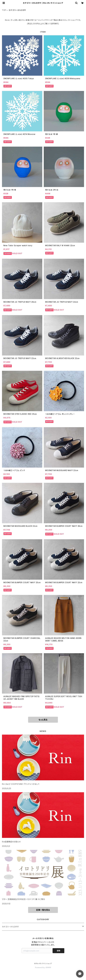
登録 (58, 951)
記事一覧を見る (43, 910)
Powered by (43, 968)
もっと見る (43, 720)
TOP (4, 10)
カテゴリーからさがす (10, 927)
